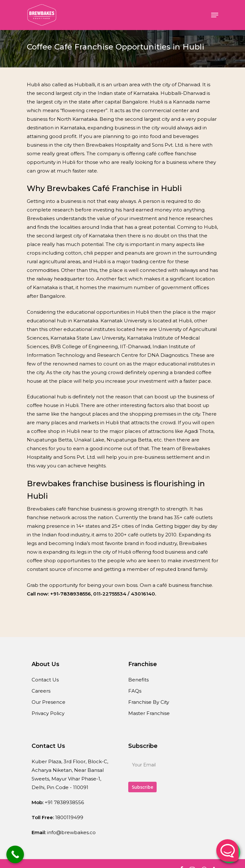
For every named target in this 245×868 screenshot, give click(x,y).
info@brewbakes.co (71, 832)
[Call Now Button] (15, 854)
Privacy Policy (48, 713)
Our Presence (48, 702)
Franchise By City (149, 702)
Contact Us (45, 680)
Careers (41, 691)
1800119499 (69, 817)
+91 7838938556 (64, 802)
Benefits (138, 680)
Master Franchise (149, 713)
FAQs (135, 691)
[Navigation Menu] (215, 15)
